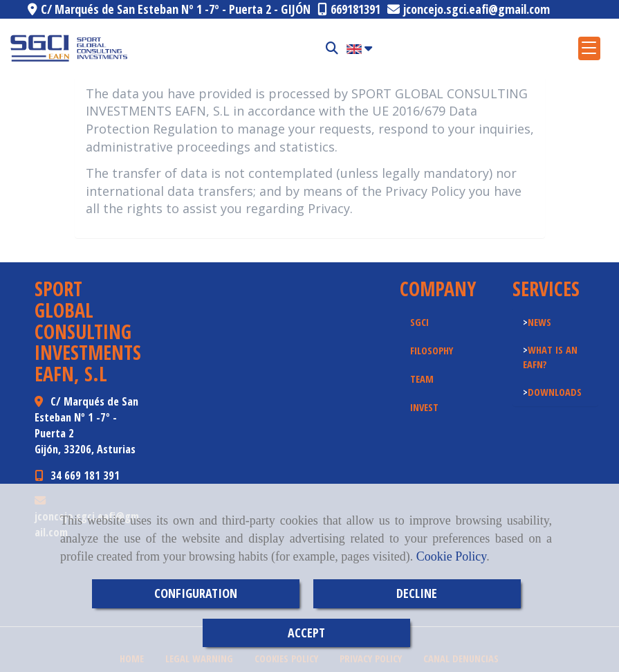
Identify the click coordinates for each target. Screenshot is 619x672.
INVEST (424, 407)
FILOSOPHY (432, 350)
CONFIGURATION (196, 593)
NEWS (539, 322)
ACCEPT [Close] (306, 633)
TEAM (422, 379)
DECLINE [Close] (417, 593)
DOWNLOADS (555, 392)
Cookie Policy (451, 556)
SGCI (419, 322)
